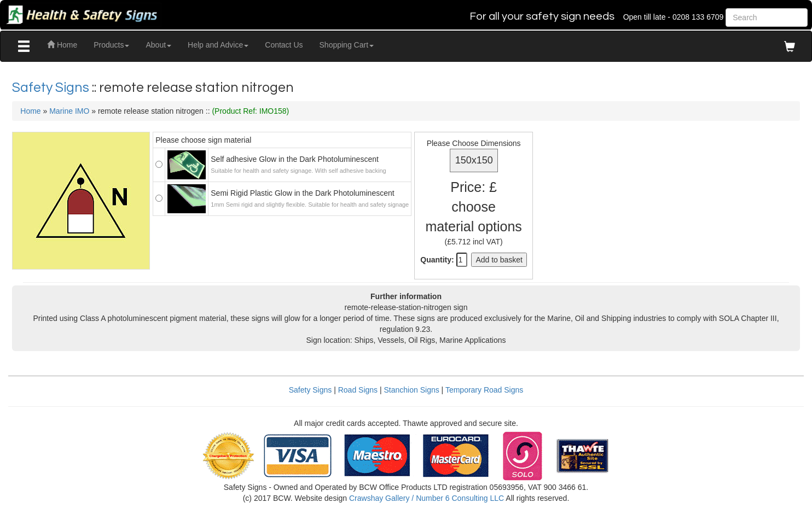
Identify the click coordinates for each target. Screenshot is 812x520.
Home (62, 45)
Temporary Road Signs (484, 390)
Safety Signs (52, 87)
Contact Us (284, 45)
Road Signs (358, 390)
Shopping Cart (347, 45)
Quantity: (437, 260)
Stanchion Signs (412, 390)
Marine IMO (69, 111)
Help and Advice (218, 45)
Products (111, 45)
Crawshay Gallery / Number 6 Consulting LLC (427, 498)
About (158, 45)
